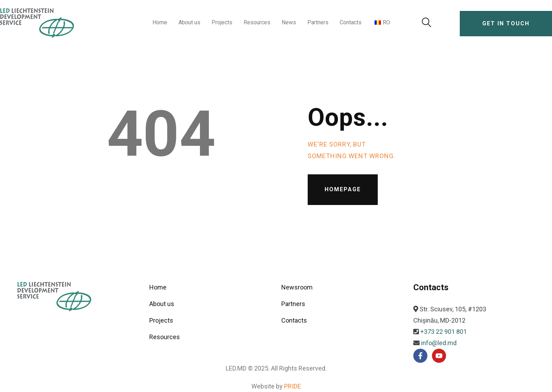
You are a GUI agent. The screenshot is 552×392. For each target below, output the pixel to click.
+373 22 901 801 (444, 332)
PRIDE (293, 386)
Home (158, 287)
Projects (161, 320)
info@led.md (439, 343)
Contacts (294, 320)
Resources (165, 337)
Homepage (343, 189)
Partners (293, 304)
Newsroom (297, 287)
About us (162, 304)
